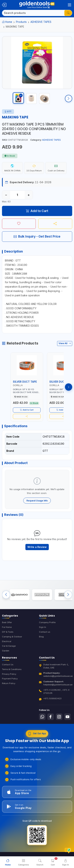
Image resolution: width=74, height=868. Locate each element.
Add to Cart (37, 211)
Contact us (45, 632)
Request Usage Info (37, 501)
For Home (7, 627)
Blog (41, 637)
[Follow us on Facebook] (51, 717)
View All (65, 343)
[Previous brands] (6, 595)
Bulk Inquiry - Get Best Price (37, 236)
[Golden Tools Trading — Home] (37, 5)
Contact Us (8, 665)
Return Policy (9, 683)
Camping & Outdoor (12, 637)
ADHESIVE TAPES (41, 22)
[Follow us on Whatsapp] (42, 717)
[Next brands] (68, 595)
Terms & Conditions (12, 669)
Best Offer (7, 622)
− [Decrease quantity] (6, 195)
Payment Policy (10, 679)
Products (21, 22)
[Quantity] (17, 195)
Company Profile (47, 622)
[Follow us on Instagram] (59, 717)
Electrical (7, 641)
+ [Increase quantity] (29, 195)
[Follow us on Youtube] (67, 717)
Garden (6, 651)
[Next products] (69, 387)
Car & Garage (9, 646)
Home (7, 22)
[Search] (33, 13)
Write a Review (37, 547)
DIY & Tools (8, 632)
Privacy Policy (9, 674)
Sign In (43, 627)
